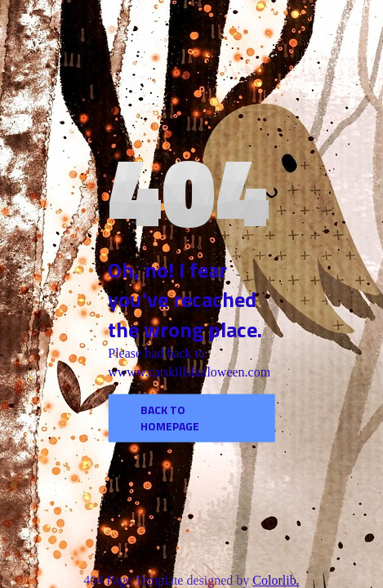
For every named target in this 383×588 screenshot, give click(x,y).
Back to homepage (170, 418)
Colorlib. (276, 580)
